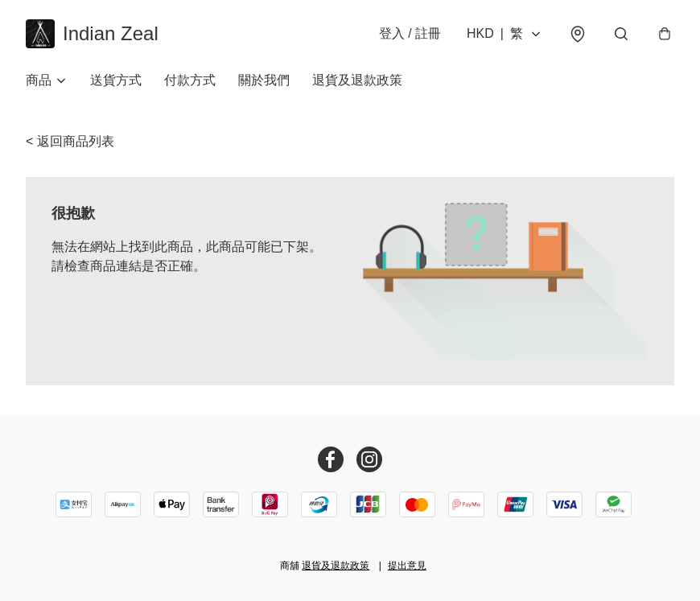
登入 (410, 33)
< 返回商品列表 (70, 141)
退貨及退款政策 (357, 80)
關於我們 (264, 80)
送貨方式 (116, 80)
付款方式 (190, 80)
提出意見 (407, 566)
